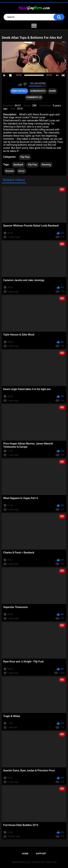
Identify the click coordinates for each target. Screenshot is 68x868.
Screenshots (38, 91)
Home (25, 854)
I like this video (20, 84)
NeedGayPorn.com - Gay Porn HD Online (32, 862)
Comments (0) (34, 97)
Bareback (18, 165)
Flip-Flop (25, 157)
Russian (10, 171)
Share (52, 91)
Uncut (21, 171)
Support (41, 854)
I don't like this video (25, 84)
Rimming (46, 165)
